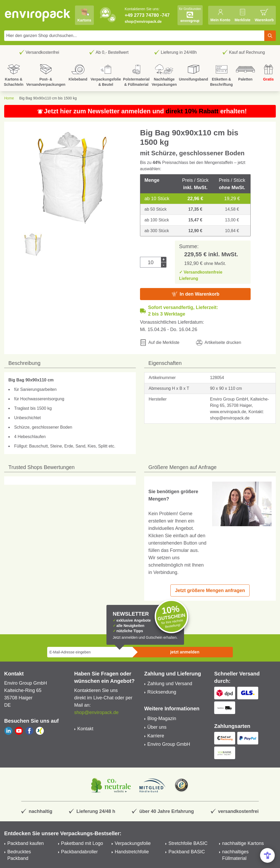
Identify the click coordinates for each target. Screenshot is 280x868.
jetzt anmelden (185, 652)
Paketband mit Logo (82, 843)
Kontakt (85, 729)
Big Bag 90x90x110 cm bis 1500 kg (48, 98)
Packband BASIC (187, 852)
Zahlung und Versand (170, 684)
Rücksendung (162, 692)
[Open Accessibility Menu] (267, 855)
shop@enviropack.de (143, 22)
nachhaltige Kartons (243, 843)
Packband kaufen (26, 843)
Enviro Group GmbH (169, 744)
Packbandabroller (79, 852)
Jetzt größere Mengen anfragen (210, 590)
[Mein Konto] (220, 15)
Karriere (156, 736)
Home (9, 98)
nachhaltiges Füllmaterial (235, 855)
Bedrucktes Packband (19, 855)
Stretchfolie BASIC (188, 843)
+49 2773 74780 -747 (147, 15)
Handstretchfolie (132, 852)
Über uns (157, 727)
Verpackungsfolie (133, 843)
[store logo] (38, 15)
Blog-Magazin (162, 718)
